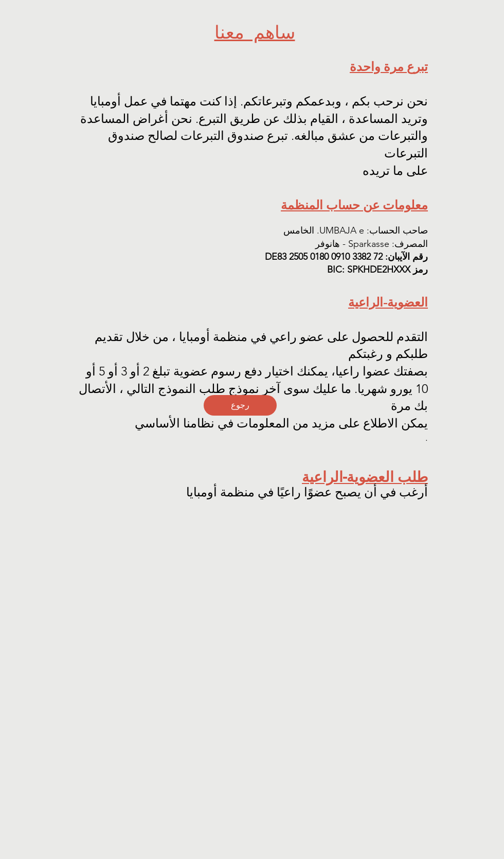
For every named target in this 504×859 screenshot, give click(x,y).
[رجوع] (240, 405)
